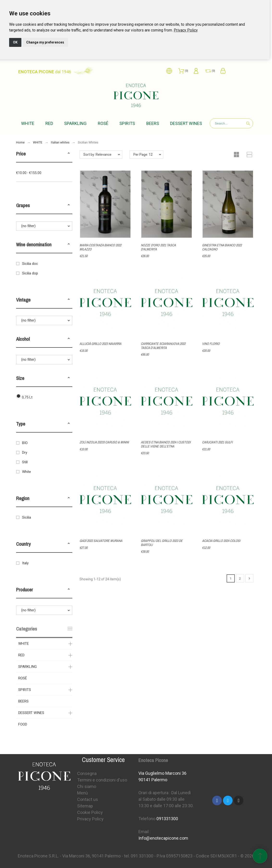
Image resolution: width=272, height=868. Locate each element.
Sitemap (85, 806)
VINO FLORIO (211, 344)
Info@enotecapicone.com (163, 838)
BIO (25, 443)
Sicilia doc (30, 264)
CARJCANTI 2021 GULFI (217, 442)
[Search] (231, 123)
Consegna (87, 773)
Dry (25, 453)
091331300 (167, 819)
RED (21, 655)
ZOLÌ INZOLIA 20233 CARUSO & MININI (104, 442)
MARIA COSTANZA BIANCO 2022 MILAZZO (100, 247)
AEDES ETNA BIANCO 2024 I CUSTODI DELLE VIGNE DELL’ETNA (166, 444)
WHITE (24, 644)
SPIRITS (25, 690)
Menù (83, 793)
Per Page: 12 (143, 155)
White (27, 472)
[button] (69, 154)
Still (25, 462)
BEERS (23, 701)
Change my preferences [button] (45, 42)
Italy (25, 563)
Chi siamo (87, 786)
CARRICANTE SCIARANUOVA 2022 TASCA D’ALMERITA (163, 346)
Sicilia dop (30, 273)
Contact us (88, 799)
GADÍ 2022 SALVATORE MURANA (101, 541)
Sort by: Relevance (97, 155)
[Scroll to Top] (260, 856)
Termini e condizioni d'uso (102, 780)
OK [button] (15, 42)
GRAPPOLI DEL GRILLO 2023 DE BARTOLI (162, 543)
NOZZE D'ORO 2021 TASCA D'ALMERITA (158, 247)
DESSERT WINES (31, 713)
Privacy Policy (186, 30)
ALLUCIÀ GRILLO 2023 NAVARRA (100, 344)
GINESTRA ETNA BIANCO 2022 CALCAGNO (222, 247)
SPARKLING (28, 667)
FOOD (23, 724)
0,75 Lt (27, 397)
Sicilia (27, 517)
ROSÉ (23, 678)
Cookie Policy (90, 812)
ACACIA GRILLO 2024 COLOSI (221, 541)
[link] (186, 30)
